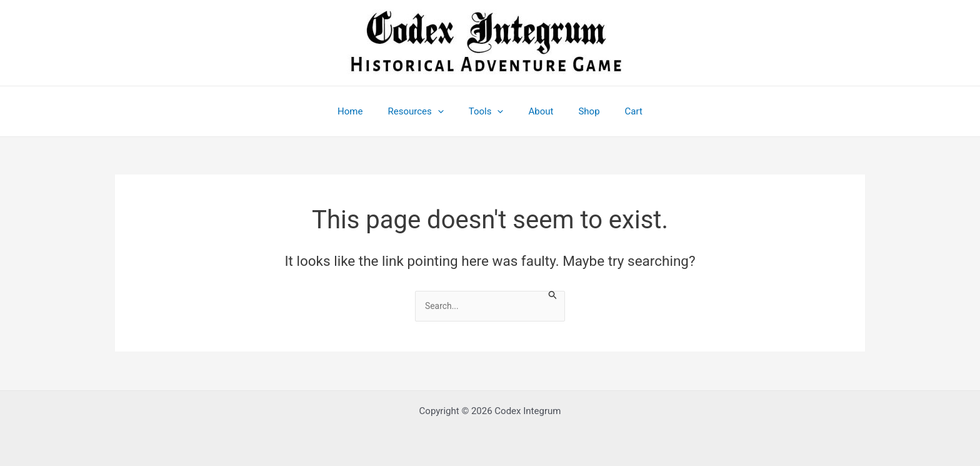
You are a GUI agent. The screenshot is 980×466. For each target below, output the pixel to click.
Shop (579, 111)
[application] (447, 111)
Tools (489, 111)
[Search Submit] (559, 296)
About (537, 111)
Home (366, 111)
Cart (618, 111)
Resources (425, 111)
